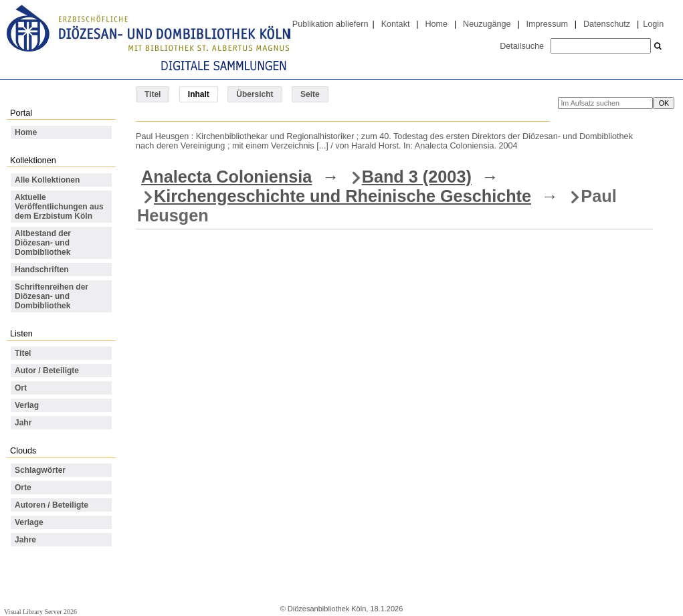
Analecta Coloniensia (226, 177)
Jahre (25, 540)
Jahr (23, 423)
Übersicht (255, 94)
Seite (310, 94)
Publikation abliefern (330, 24)
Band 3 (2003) (417, 177)
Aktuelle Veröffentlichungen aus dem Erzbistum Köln (59, 207)
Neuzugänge (487, 24)
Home (436, 24)
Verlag (27, 405)
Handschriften (42, 270)
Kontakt (396, 24)
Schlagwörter (40, 470)
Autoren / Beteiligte (52, 505)
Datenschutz (607, 24)
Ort (21, 388)
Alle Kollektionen (47, 180)
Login (653, 24)
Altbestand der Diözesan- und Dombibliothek (43, 243)
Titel (153, 94)
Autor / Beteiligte (47, 371)
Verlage (29, 522)
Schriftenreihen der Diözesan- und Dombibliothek (52, 296)
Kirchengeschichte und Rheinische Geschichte (343, 196)
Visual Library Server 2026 (40, 612)
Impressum (547, 24)
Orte (23, 488)
